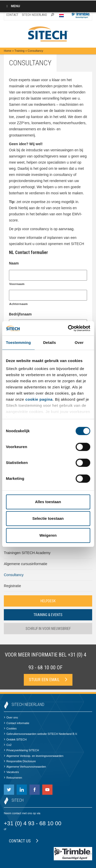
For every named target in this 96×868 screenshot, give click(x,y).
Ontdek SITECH (15, 739)
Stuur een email (48, 680)
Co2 (8, 745)
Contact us (24, 841)
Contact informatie (17, 723)
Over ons (11, 717)
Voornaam (17, 284)
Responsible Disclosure (20, 761)
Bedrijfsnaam (20, 314)
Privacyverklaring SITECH (21, 750)
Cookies (10, 728)
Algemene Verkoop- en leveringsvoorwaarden (34, 756)
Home (8, 51)
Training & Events (48, 615)
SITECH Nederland (34, 15)
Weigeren (48, 535)
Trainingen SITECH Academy (27, 553)
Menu (13, 6)
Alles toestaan (48, 502)
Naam (14, 263)
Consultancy (14, 575)
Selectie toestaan (48, 518)
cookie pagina (39, 399)
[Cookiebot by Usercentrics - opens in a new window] (68, 328)
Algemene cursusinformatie (26, 564)
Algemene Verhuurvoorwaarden (25, 767)
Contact (12, 15)
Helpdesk (48, 601)
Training (19, 51)
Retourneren (13, 778)
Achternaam (18, 304)
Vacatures (11, 772)
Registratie (12, 586)
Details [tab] (49, 342)
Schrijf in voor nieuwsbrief (48, 629)
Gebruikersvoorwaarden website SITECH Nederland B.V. (41, 734)
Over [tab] (79, 342)
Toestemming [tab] (18, 342)
